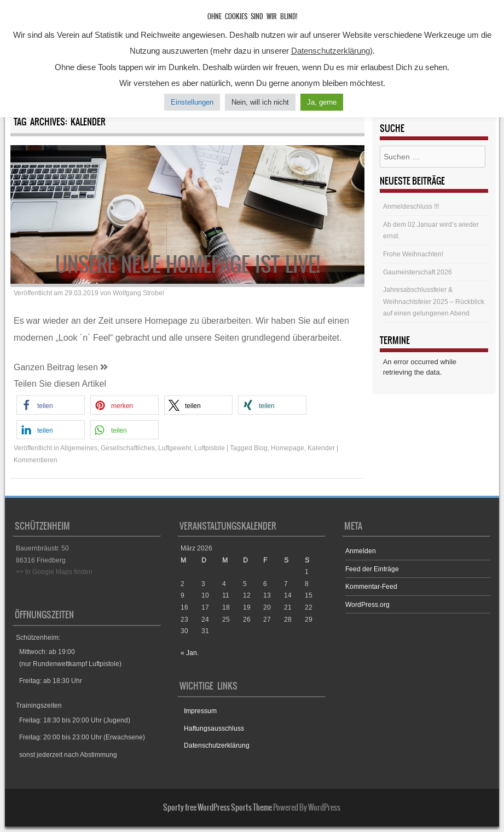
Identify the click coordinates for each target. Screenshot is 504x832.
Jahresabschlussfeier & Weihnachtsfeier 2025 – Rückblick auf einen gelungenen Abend (434, 301)
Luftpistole (210, 448)
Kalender (321, 448)
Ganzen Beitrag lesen (61, 367)
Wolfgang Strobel (138, 293)
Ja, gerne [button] (322, 102)
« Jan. (190, 653)
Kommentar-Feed (371, 586)
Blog (261, 448)
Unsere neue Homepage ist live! (188, 264)
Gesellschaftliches (128, 448)
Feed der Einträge (372, 569)
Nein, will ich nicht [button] (260, 102)
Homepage (288, 448)
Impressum (200, 711)
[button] (51, 405)
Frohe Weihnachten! (413, 254)
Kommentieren (36, 460)
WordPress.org (367, 604)
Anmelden (361, 551)
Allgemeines (79, 448)
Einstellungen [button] (192, 102)
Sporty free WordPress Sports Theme (218, 807)
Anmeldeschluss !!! (411, 206)
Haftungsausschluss (214, 728)
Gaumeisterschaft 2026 (418, 272)
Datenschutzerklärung (217, 745)
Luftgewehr (175, 448)
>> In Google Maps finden (54, 572)
